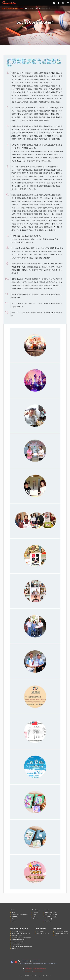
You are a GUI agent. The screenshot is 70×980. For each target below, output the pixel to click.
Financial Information (51, 913)
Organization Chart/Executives (20, 915)
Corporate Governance (51, 917)
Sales (34, 915)
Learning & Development (61, 933)
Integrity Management (17, 936)
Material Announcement (43, 933)
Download (36, 919)
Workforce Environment (18, 940)
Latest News (40, 931)
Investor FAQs (49, 919)
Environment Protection (18, 942)
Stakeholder (15, 948)
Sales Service (28, 969)
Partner (14, 921)
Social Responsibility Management (21, 933)
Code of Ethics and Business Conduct (22, 946)
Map (13, 919)
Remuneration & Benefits (61, 931)
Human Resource (37, 971)
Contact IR (48, 921)
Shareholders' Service (51, 915)
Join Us (57, 936)
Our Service (36, 913)
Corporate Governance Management (21, 938)
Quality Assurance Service (39, 969)
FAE (34, 917)
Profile (13, 913)
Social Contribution (17, 944)
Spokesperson (28, 971)
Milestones (14, 917)
